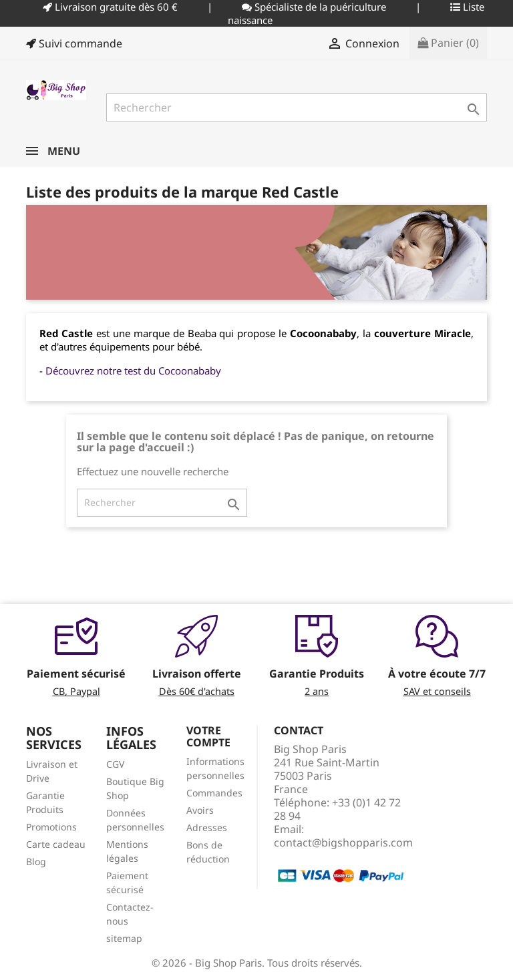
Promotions (51, 827)
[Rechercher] (297, 107)
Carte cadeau (56, 844)
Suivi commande (74, 43)
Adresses (207, 827)
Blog (36, 862)
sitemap (124, 938)
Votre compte (208, 736)
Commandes (214, 793)
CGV (115, 764)
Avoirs (200, 810)
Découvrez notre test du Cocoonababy (133, 371)
